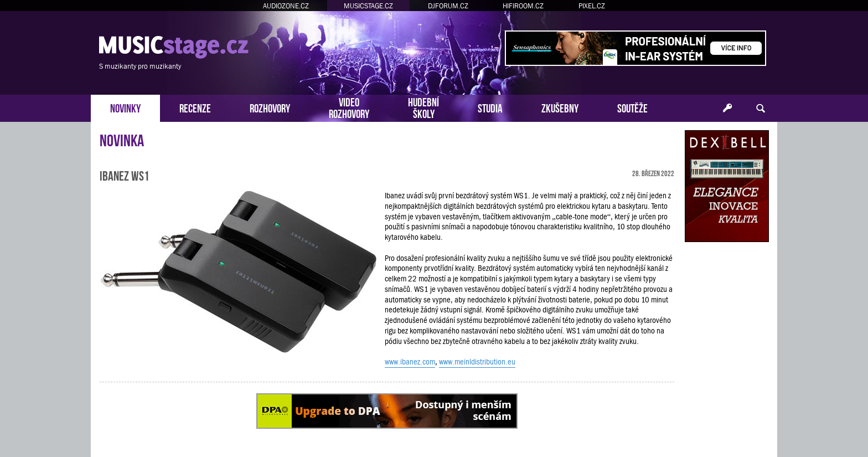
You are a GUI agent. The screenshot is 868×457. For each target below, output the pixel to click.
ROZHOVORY (270, 107)
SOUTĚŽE (632, 107)
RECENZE (195, 107)
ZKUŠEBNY (560, 107)
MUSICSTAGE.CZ (368, 6)
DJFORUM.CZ (448, 6)
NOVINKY (125, 107)
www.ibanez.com (410, 362)
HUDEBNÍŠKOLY (423, 107)
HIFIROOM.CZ (523, 6)
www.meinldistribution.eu (477, 362)
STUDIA (490, 107)
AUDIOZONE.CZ (286, 6)
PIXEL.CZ (592, 6)
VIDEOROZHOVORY (349, 107)
